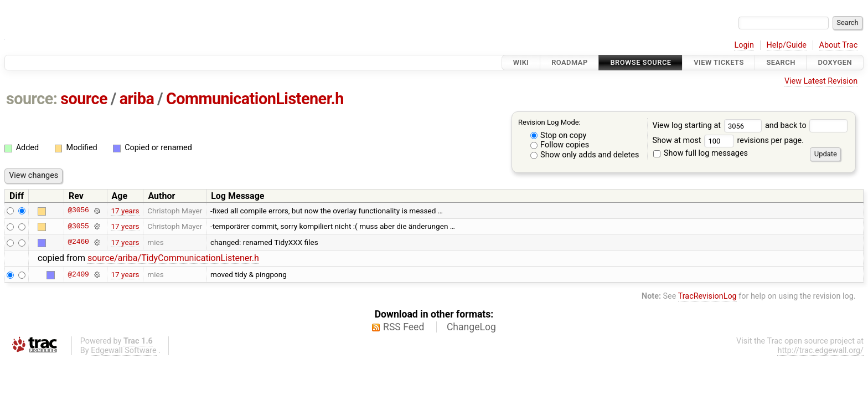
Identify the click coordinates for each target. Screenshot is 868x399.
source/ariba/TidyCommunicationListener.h (173, 258)
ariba (137, 99)
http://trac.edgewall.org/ (820, 351)
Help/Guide (787, 45)
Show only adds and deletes (585, 155)
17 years (125, 211)
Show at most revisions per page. (728, 140)
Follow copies (560, 145)
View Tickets (719, 62)
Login (744, 45)
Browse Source (640, 62)
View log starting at (709, 126)
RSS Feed (404, 327)
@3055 (78, 226)
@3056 (78, 211)
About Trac (839, 45)
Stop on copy (559, 135)
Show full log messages (701, 153)
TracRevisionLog (707, 296)
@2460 (78, 242)
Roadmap (570, 62)
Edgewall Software (124, 351)
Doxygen (835, 62)
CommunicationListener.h (255, 99)
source (84, 99)
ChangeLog (471, 327)
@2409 (78, 274)
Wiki (521, 62)
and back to (806, 126)
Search (781, 62)
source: (32, 99)
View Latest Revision (821, 81)
